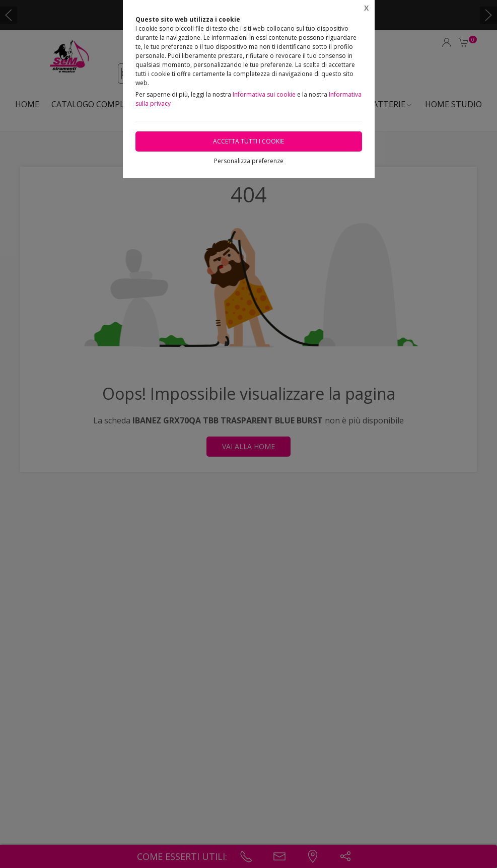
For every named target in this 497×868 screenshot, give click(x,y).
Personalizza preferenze (249, 161)
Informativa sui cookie (264, 94)
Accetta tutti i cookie (248, 141)
